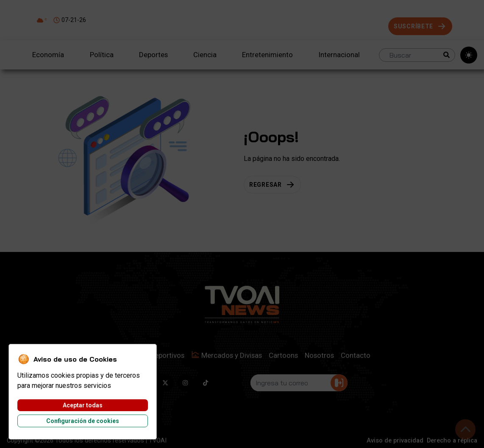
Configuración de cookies (83, 421)
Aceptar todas (83, 405)
